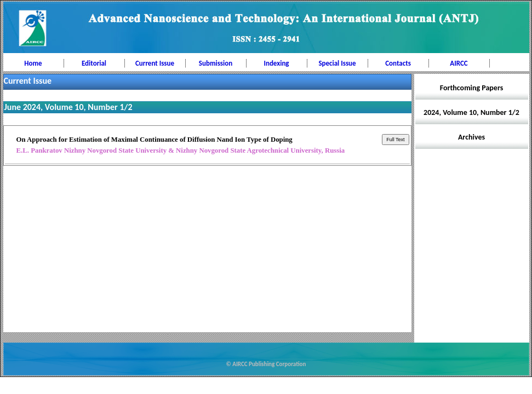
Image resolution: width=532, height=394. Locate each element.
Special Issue (337, 63)
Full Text (395, 140)
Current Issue (155, 63)
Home (33, 63)
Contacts (398, 63)
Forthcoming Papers (472, 88)
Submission (216, 63)
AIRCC (459, 63)
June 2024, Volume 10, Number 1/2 (68, 107)
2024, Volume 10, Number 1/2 (471, 112)
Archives (471, 137)
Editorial (94, 63)
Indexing (276, 63)
